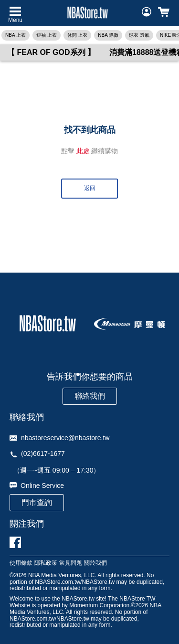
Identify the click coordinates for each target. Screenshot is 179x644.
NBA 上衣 (16, 35)
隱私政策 (46, 563)
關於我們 (95, 563)
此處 (83, 151)
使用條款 (21, 563)
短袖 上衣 (47, 35)
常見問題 (71, 563)
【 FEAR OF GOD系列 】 (51, 52)
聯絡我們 (90, 396)
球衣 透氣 (139, 35)
